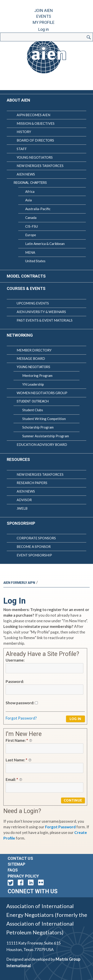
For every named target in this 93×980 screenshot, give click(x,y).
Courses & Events (26, 288)
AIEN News (26, 174)
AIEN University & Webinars (41, 312)
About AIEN (18, 100)
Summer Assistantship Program (46, 436)
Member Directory (34, 350)
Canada (31, 218)
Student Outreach (33, 401)
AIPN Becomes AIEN (33, 115)
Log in (44, 29)
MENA (30, 252)
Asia (28, 200)
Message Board (31, 358)
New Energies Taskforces (40, 166)
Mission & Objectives (36, 123)
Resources (18, 459)
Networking (20, 335)
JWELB (22, 508)
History (24, 132)
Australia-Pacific (38, 209)
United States (35, 261)
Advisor (24, 500)
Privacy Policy (23, 876)
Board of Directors (35, 140)
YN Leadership (33, 384)
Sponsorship (21, 523)
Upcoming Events (33, 303)
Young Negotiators (35, 157)
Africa (30, 191)
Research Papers (32, 483)
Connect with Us (33, 891)
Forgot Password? (21, 718)
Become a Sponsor (34, 547)
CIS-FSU (32, 226)
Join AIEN (44, 10)
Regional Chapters (30, 183)
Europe (31, 235)
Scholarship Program (38, 427)
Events (44, 16)
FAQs (13, 870)
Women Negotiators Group (42, 393)
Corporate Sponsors (36, 538)
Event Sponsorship (34, 555)
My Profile (44, 22)
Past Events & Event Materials (45, 320)
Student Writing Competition (44, 419)
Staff (22, 149)
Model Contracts (26, 276)
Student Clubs (33, 410)
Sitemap (16, 864)
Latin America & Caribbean (45, 244)
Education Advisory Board (42, 444)
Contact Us (20, 858)
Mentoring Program (37, 376)
